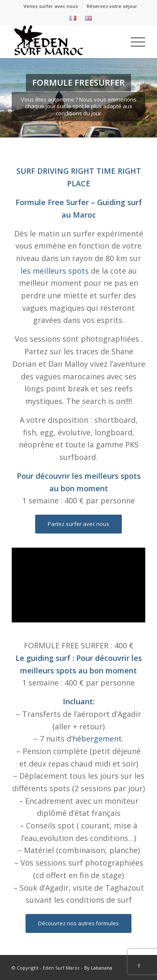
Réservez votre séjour (112, 6)
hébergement (97, 739)
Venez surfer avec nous (51, 6)
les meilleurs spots (55, 271)
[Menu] (134, 41)
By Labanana (98, 968)
